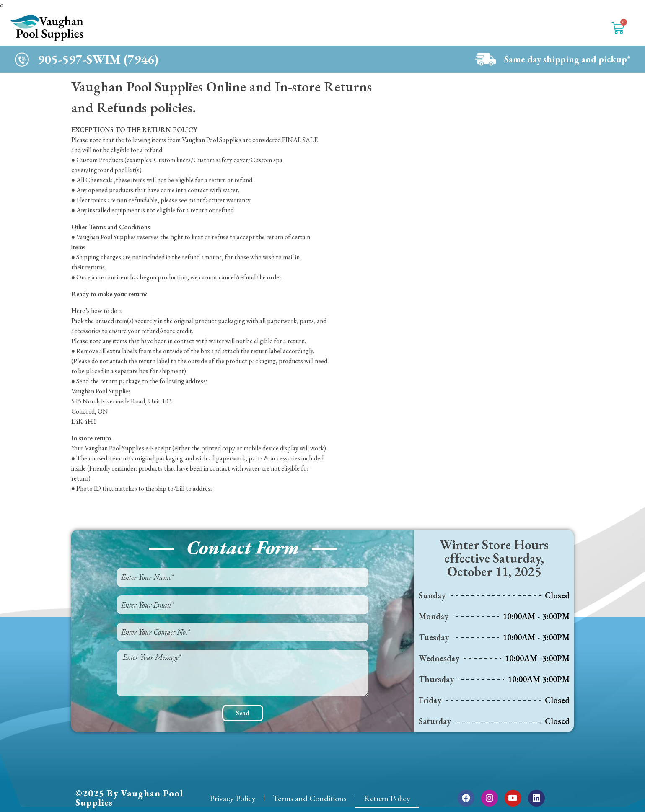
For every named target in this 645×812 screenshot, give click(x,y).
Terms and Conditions (310, 798)
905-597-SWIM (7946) (98, 59)
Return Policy (387, 798)
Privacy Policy (233, 798)
